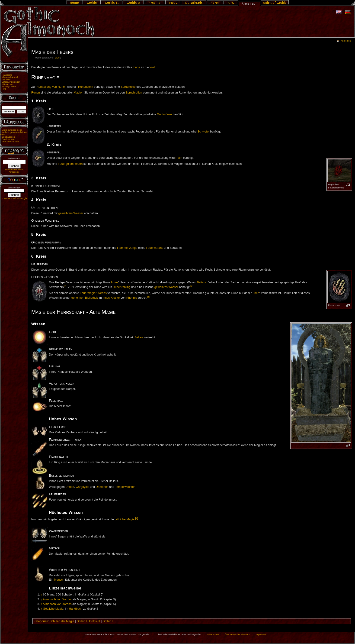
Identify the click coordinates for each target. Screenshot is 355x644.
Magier (78, 93)
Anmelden (346, 41)
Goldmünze (165, 114)
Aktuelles (6, 80)
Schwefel (203, 132)
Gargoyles (83, 487)
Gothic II (94, 621)
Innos (136, 67)
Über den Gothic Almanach (238, 634)
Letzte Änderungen (11, 82)
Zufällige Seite (9, 87)
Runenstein (86, 87)
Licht (58, 58)
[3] (149, 297)
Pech (179, 158)
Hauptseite (7, 75)
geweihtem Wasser (71, 213)
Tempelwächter (125, 487)
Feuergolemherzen (70, 164)
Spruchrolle (128, 87)
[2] (192, 286)
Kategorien (41, 621)
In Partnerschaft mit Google (14, 198)
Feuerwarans (155, 248)
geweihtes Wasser (166, 287)
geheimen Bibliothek (85, 298)
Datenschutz (213, 634)
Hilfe (4, 89)
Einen (256, 293)
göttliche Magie (124, 519)
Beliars (201, 282)
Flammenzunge (127, 248)
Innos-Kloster (111, 298)
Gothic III (108, 621)
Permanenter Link (10, 142)
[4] (137, 518)
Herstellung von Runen (51, 87)
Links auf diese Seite (12, 130)
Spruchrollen (134, 93)
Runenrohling (122, 287)
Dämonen (102, 487)
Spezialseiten (8, 137)
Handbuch (76, 609)
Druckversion (8, 139)
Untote (70, 487)
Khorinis (132, 298)
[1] (66, 286)
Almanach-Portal (10, 77)
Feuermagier (88, 293)
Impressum (261, 634)
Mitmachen (7, 84)
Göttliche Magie (53, 609)
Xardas (102, 293)
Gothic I (82, 621)
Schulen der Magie (62, 621)
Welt (152, 67)
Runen (36, 93)
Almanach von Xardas (57, 599)
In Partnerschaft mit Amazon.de (14, 171)
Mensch (59, 580)
